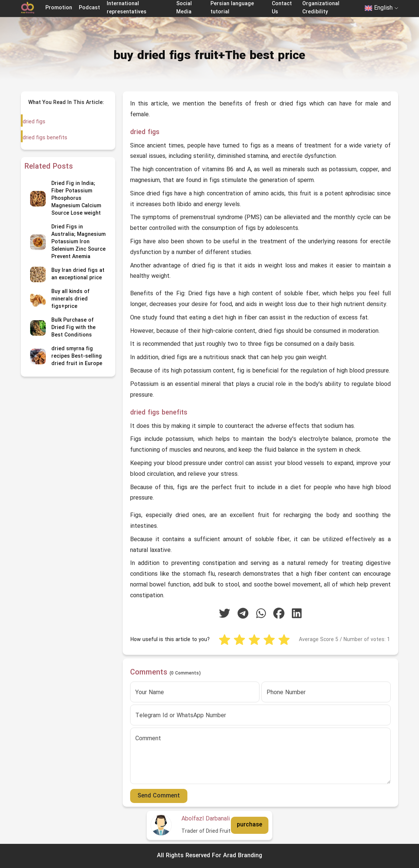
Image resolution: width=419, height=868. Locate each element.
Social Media (184, 8)
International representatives (127, 8)
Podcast (89, 8)
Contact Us (282, 8)
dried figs (34, 122)
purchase (249, 825)
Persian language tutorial (232, 8)
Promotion (59, 8)
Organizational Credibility (321, 8)
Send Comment (159, 796)
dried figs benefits (45, 138)
